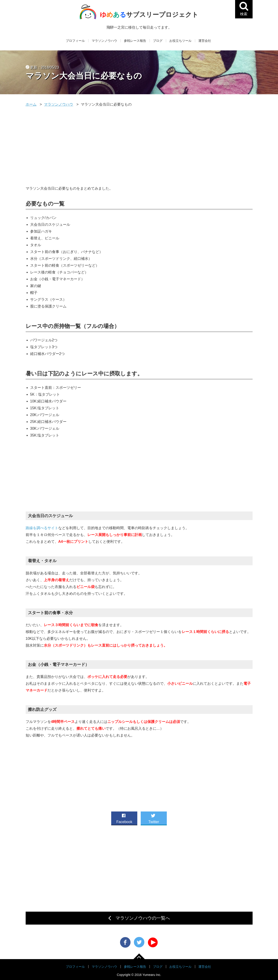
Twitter (154, 818)
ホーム (31, 104)
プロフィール (75, 41)
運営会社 (205, 41)
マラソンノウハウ (104, 41)
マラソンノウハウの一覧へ (143, 918)
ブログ (158, 41)
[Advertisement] (139, 146)
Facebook (124, 818)
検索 (246, 13)
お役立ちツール (180, 41)
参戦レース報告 (135, 41)
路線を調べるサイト (42, 528)
